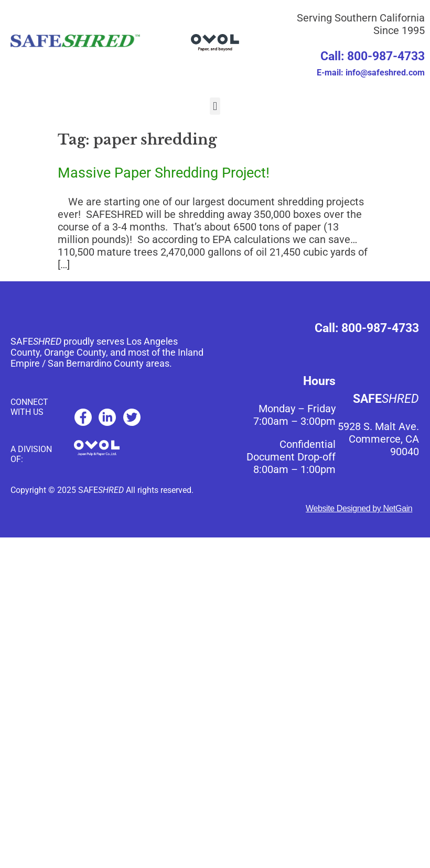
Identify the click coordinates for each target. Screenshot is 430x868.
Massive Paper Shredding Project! (164, 173)
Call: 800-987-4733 (373, 56)
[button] (215, 106)
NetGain (397, 508)
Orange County (75, 352)
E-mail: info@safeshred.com (371, 73)
